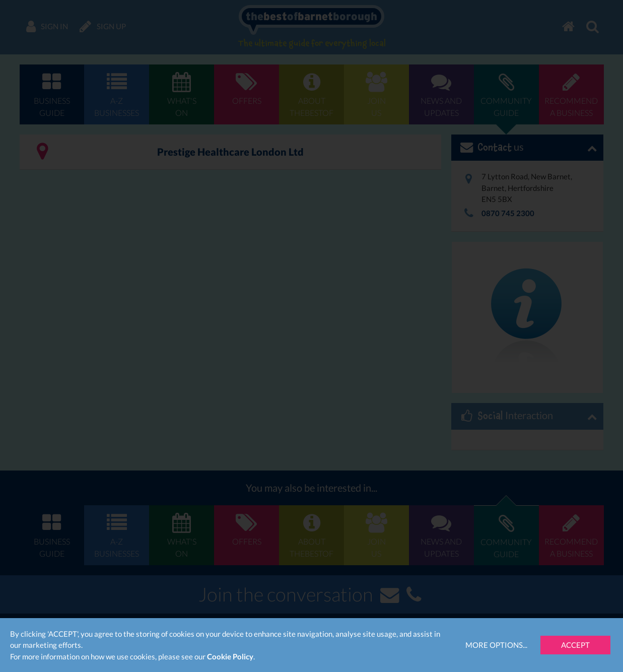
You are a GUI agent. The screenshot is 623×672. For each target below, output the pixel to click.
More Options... (496, 645)
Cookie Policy (230, 656)
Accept (575, 645)
